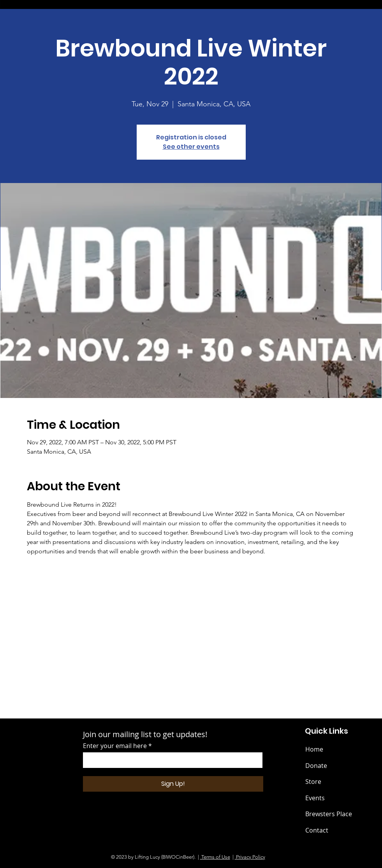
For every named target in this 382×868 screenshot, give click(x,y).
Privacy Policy (250, 857)
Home (314, 749)
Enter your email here (115, 746)
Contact (317, 830)
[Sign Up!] (173, 784)
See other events (191, 147)
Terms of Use (215, 857)
